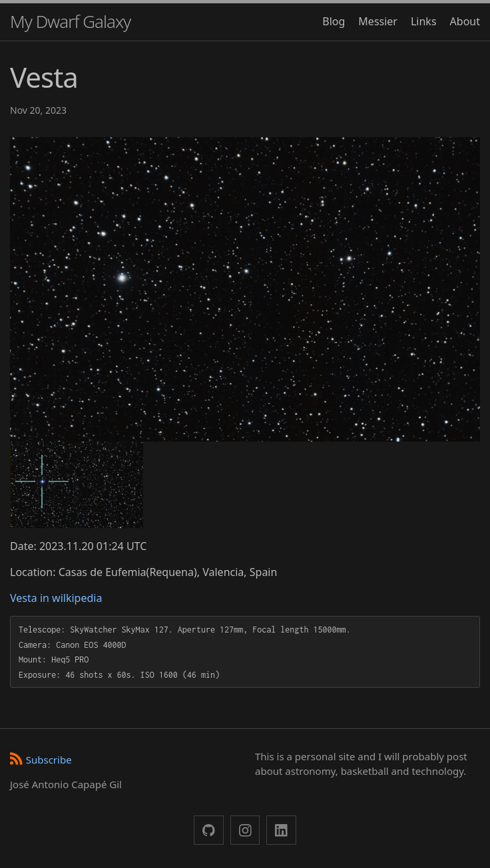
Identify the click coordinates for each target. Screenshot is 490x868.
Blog (334, 21)
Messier (378, 21)
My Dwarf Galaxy (70, 21)
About (465, 21)
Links (424, 21)
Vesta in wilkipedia (56, 598)
